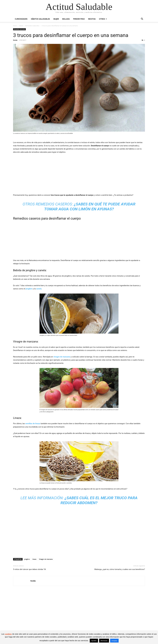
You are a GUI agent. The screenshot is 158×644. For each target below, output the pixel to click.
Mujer (56, 19)
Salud (21, 26)
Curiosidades (21, 19)
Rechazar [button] (104, 641)
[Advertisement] (79, 174)
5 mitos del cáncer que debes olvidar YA (30, 569)
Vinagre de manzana (46, 559)
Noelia (15, 40)
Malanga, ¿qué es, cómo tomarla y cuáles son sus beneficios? (120, 569)
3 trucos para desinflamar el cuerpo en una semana (71, 35)
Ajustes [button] (94, 641)
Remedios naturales (32, 26)
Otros (102, 19)
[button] (142, 19)
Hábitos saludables (40, 19)
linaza (34, 559)
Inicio (15, 26)
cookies (8, 634)
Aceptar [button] (114, 641)
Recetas (92, 19)
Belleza (66, 19)
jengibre (27, 559)
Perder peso (79, 19)
